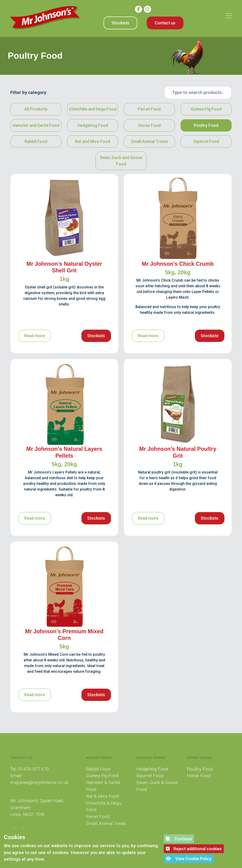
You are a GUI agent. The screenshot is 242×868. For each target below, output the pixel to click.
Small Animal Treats (149, 142)
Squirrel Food (206, 142)
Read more (35, 336)
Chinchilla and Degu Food (93, 109)
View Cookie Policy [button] (189, 859)
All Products (36, 109)
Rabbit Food (36, 142)
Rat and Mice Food (93, 142)
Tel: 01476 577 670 (30, 769)
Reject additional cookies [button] (194, 849)
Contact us (165, 23)
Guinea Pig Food (206, 109)
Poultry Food (206, 125)
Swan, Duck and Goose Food (121, 161)
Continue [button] (179, 839)
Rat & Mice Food (102, 796)
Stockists (120, 23)
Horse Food (149, 125)
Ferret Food (149, 109)
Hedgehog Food (93, 125)
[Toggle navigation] (229, 16)
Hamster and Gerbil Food (36, 125)
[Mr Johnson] (45, 18)
